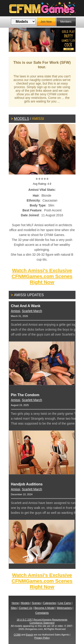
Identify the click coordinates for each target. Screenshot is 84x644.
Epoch (29, 635)
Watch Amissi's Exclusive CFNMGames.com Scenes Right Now (42, 276)
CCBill (17, 635)
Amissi (16, 311)
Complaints (42, 613)
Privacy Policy (42, 638)
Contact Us (25, 608)
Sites (14, 608)
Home (15, 603)
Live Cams (65, 603)
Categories (50, 603)
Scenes (36, 603)
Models (22, 119)
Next (69, 40)
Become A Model (45, 608)
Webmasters (64, 608)
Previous (15, 40)
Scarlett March (32, 311)
